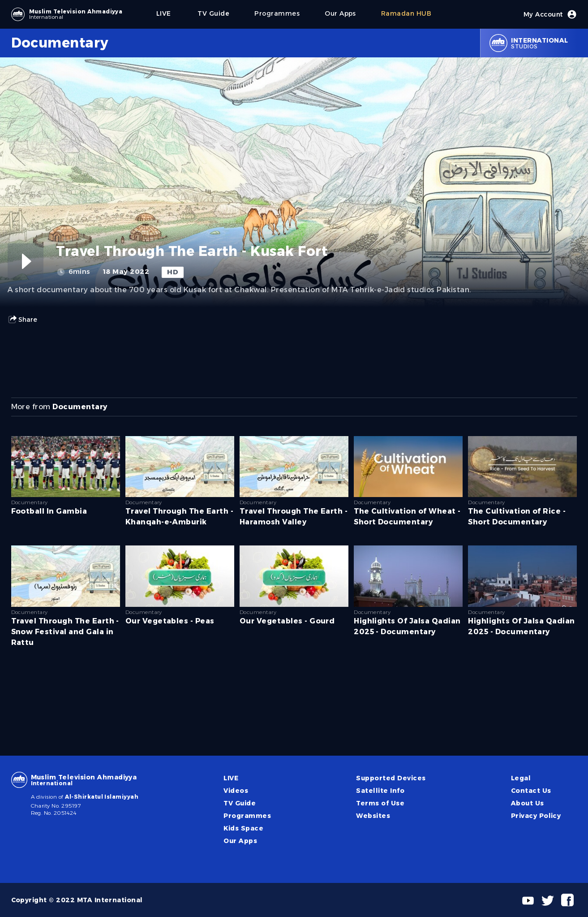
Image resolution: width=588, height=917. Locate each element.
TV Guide (240, 803)
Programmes (247, 816)
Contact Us (531, 791)
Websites (373, 816)
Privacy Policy (536, 816)
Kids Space (243, 828)
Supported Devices (391, 778)
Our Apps (240, 841)
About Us (528, 803)
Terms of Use (380, 803)
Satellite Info (380, 791)
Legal (521, 778)
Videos (236, 791)
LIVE (231, 778)
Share (22, 320)
